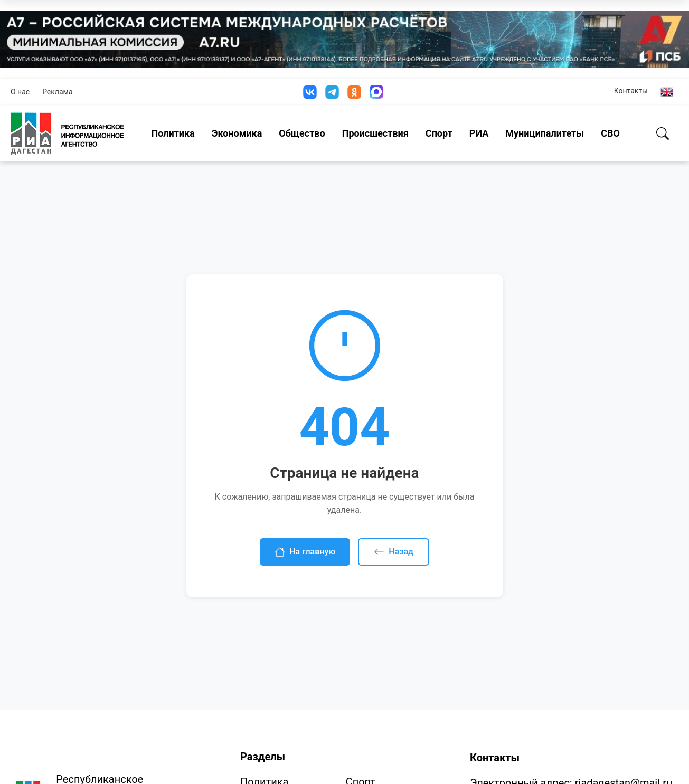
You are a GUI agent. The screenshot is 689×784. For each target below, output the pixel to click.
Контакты (631, 91)
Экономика (237, 133)
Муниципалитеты (545, 133)
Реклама (57, 92)
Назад (394, 552)
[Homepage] (67, 133)
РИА (479, 133)
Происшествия (375, 133)
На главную (305, 552)
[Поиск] (663, 133)
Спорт (439, 133)
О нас (20, 92)
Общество (302, 133)
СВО (610, 133)
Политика (173, 133)
